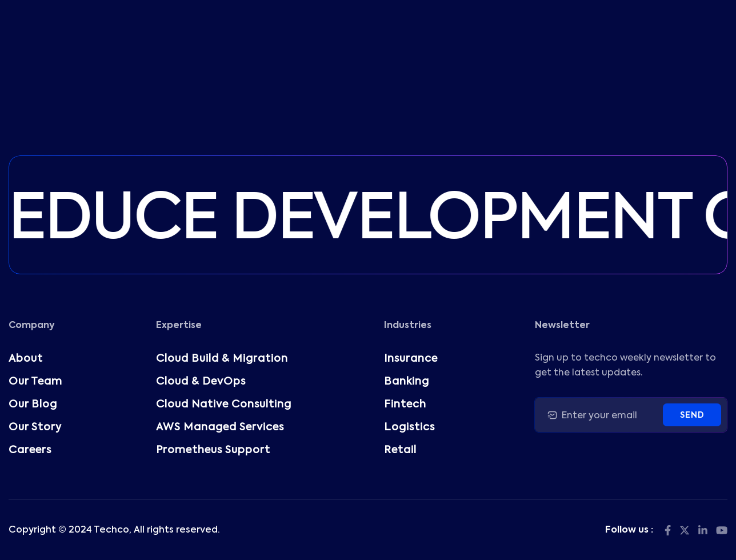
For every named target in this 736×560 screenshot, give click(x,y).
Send (692, 415)
